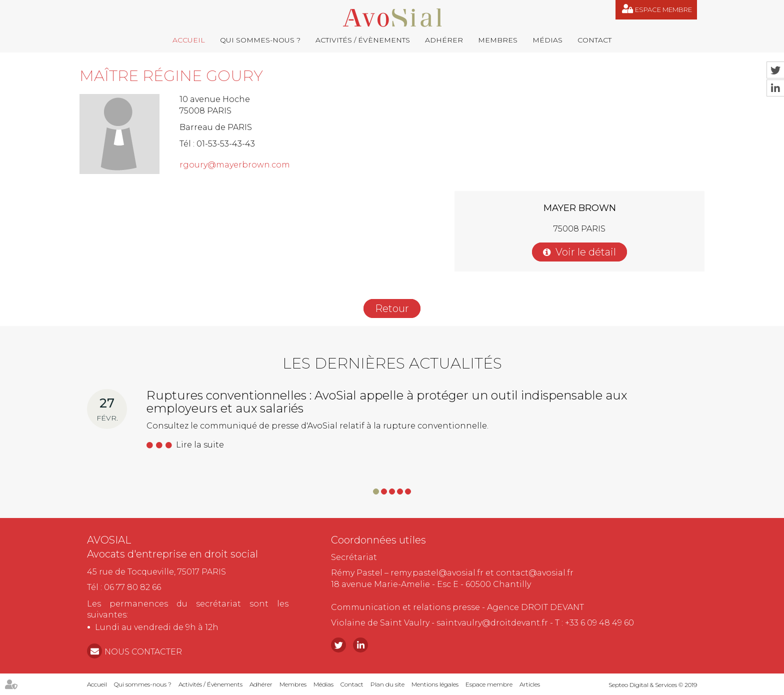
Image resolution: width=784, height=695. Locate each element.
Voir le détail (586, 252)
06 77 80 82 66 (132, 587)
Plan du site (387, 684)
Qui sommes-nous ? (260, 40)
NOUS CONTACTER (143, 652)
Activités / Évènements (363, 40)
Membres (498, 40)
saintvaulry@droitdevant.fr (492, 623)
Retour (392, 308)
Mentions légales (435, 684)
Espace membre (663, 9)
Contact (594, 40)
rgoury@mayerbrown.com (235, 165)
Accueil (189, 40)
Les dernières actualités (392, 363)
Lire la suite (200, 445)
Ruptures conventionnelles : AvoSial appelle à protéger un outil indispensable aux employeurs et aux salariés (387, 402)
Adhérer (444, 40)
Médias (547, 40)
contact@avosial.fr (535, 573)
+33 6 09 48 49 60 (599, 623)
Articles (530, 684)
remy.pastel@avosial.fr (437, 573)
